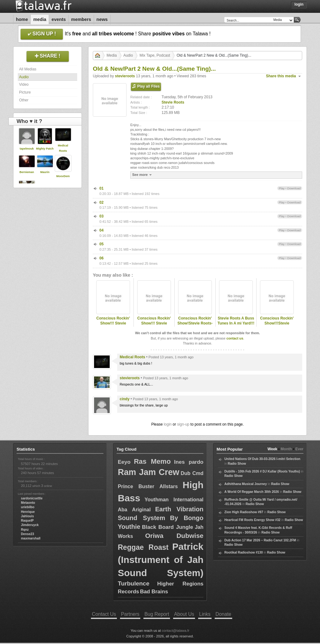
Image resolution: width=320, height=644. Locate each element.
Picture (25, 92)
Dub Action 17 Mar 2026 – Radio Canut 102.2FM (260, 540)
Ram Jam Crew (149, 472)
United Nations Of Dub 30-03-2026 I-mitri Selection (262, 459)
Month (286, 449)
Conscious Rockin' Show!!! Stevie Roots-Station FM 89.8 (113, 326)
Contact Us (104, 614)
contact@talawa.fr (176, 631)
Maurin (45, 172)
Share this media (281, 76)
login (168, 424)
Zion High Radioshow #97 (244, 512)
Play (282, 188)
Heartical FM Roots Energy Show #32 (252, 520)
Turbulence (134, 583)
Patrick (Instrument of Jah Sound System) (161, 560)
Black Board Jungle (167, 527)
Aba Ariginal (134, 510)
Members (81, 19)
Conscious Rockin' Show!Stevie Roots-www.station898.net (195, 324)
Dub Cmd (192, 473)
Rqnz (25, 530)
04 (101, 230)
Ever (299, 449)
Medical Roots (132, 357)
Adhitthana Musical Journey (246, 484)
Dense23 (27, 534)
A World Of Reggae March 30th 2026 (252, 492)
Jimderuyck (30, 525)
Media (40, 19)
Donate (223, 614)
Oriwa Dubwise (174, 536)
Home (22, 19)
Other (24, 100)
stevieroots (125, 76)
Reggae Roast (143, 547)
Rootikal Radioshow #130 (244, 552)
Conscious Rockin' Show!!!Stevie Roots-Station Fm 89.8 (277, 326)
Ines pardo (189, 462)
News (102, 19)
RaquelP (27, 521)
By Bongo (187, 518)
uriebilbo (28, 507)
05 (101, 244)
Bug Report (157, 614)
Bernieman (27, 172)
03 (101, 216)
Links (205, 614)
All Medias (28, 69)
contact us (235, 338)
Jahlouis (27, 516)
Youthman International (174, 500)
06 (101, 258)
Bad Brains (154, 592)
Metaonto (28, 503)
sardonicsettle (32, 498)
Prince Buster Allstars (148, 486)
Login (299, 4)
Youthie (129, 527)
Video (24, 84)
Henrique (28, 512)
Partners (130, 614)
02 (101, 202)
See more (143, 175)
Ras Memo (152, 461)
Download (294, 188)
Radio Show (237, 464)
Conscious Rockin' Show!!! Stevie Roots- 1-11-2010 (154, 324)
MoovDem (63, 176)
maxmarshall (31, 538)
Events (59, 19)
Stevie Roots (173, 102)
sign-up (183, 424)
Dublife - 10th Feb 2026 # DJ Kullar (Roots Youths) (262, 471)
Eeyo (124, 462)
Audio (24, 77)
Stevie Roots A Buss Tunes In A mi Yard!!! (236, 321)
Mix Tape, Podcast (155, 55)
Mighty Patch (45, 149)
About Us (184, 614)
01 (101, 188)
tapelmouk (27, 149)
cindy (125, 399)
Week (272, 449)
